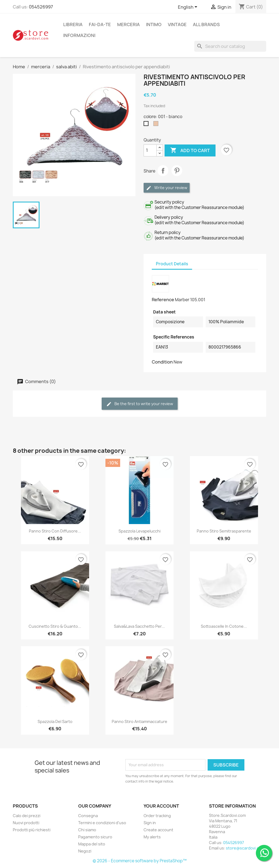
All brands (206, 24)
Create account (158, 830)
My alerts (152, 837)
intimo (154, 24)
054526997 (41, 7)
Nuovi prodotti (26, 823)
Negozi (85, 851)
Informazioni (79, 35)
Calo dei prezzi (27, 816)
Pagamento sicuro (95, 837)
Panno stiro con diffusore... (55, 531)
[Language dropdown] (189, 7)
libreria (73, 24)
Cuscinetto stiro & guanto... (55, 626)
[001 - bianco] (147, 125)
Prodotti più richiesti (32, 830)
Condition (162, 362)
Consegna (88, 816)
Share (163, 171)
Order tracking (157, 816)
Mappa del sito (92, 844)
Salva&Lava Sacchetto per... (139, 626)
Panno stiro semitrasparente (224, 531)
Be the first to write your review (140, 404)
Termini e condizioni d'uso (102, 823)
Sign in (150, 823)
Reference (163, 300)
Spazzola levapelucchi (139, 531)
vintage (177, 24)
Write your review (167, 188)
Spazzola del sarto (55, 721)
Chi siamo (87, 830)
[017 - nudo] (157, 125)
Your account (161, 806)
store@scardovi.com (245, 848)
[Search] (230, 46)
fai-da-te (100, 24)
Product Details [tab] (172, 264)
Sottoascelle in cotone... (224, 626)
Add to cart (190, 150)
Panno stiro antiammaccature (139, 721)
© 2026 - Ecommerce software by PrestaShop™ (140, 861)
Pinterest (177, 171)
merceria (128, 24)
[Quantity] (150, 150)
